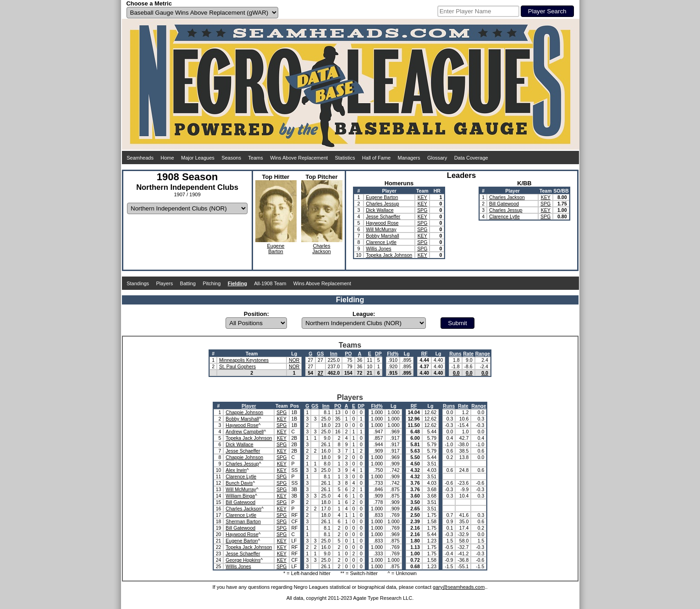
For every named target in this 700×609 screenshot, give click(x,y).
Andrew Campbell (245, 432)
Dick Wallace (380, 210)
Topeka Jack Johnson (389, 255)
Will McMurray (381, 229)
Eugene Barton (382, 197)
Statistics (345, 158)
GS (320, 354)
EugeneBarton (276, 249)
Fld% (393, 354)
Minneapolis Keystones (244, 360)
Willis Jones (378, 249)
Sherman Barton (243, 521)
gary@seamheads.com (459, 587)
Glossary (437, 158)
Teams (255, 158)
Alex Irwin (236, 470)
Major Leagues (198, 158)
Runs (455, 354)
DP (378, 354)
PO (348, 354)
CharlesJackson (321, 249)
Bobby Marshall (382, 236)
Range (483, 354)
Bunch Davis (239, 483)
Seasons (231, 158)
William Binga (240, 496)
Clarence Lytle (381, 242)
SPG (422, 210)
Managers (409, 158)
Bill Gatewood (504, 204)
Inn (334, 354)
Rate (468, 354)
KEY (422, 197)
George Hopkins (243, 560)
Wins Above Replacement (299, 158)
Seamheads (140, 158)
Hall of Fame (376, 158)
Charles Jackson (507, 197)
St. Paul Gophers (237, 366)
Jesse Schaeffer (383, 216)
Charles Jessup (382, 204)
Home (167, 158)
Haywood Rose (382, 223)
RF (424, 354)
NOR (294, 360)
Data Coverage (471, 158)
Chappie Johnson (244, 412)
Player (249, 406)
